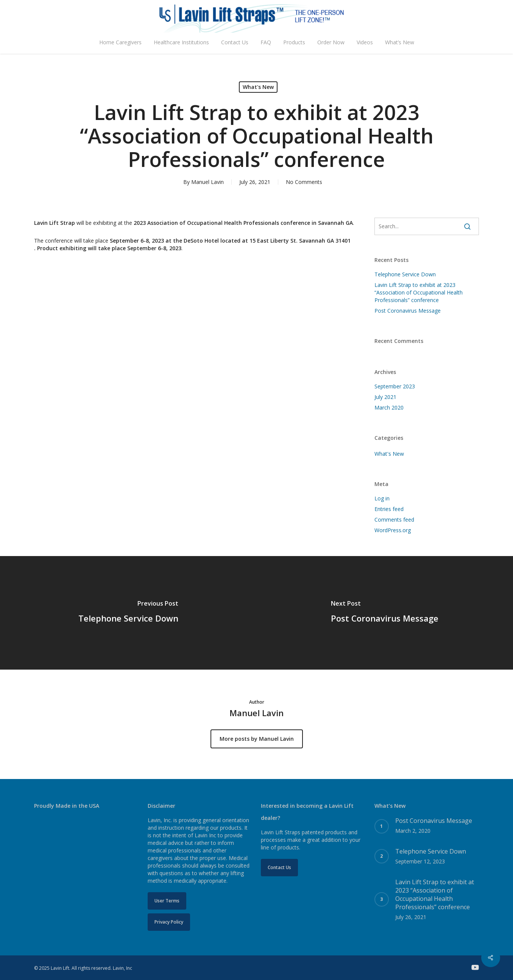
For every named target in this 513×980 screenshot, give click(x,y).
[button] (167, 901)
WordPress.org (393, 530)
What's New (258, 87)
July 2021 (385, 397)
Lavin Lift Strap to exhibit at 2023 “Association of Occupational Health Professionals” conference (419, 292)
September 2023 (395, 386)
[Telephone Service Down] (128, 613)
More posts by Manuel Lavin (257, 739)
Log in (382, 498)
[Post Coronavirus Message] (385, 613)
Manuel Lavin (207, 182)
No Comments (304, 182)
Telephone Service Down (405, 274)
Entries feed (389, 509)
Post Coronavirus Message (408, 311)
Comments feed (394, 520)
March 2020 (389, 407)
